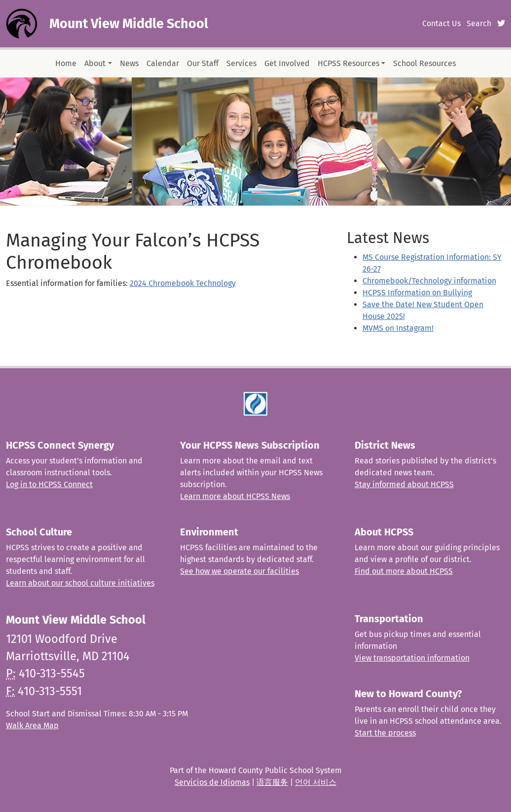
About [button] (95, 63)
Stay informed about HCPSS (404, 484)
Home (66, 63)
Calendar (163, 63)
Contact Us (441, 23)
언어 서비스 (316, 782)
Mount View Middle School (129, 24)
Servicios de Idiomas (212, 782)
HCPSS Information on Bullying (417, 293)
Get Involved (287, 63)
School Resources (424, 63)
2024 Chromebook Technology (183, 283)
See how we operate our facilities (239, 571)
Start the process (385, 733)
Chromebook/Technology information (429, 281)
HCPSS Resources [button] (348, 63)
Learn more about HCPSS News (235, 496)
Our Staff (203, 63)
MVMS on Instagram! (398, 328)
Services (241, 63)
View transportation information (412, 658)
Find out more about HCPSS (404, 571)
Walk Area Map (32, 725)
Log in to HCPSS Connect (49, 484)
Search (479, 23)
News (129, 63)
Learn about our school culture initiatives (80, 583)
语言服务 (272, 782)
